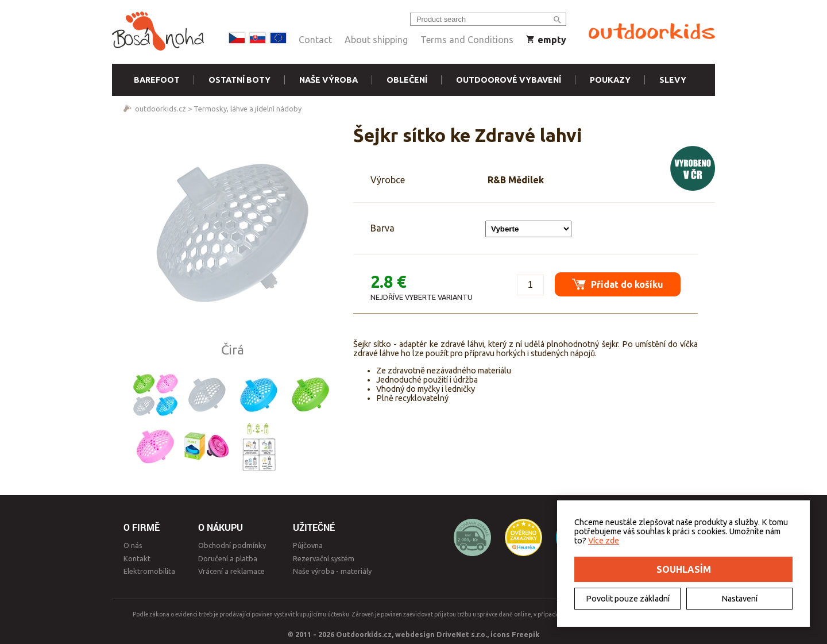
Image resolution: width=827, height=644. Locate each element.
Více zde (604, 541)
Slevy (673, 80)
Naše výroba (329, 80)
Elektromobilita (149, 571)
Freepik (525, 634)
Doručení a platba (228, 558)
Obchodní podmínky (232, 545)
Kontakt (137, 558)
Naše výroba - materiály (332, 571)
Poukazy (610, 80)
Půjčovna (308, 545)
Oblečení (407, 80)
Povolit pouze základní (628, 599)
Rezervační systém (324, 558)
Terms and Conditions (467, 40)
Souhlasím (684, 569)
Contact (315, 40)
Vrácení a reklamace (231, 571)
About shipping (376, 40)
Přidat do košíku (618, 284)
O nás (133, 545)
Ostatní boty (239, 80)
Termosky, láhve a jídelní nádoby (248, 109)
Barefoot (157, 80)
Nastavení (739, 599)
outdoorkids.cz (161, 109)
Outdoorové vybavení (509, 80)
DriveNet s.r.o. (462, 634)
